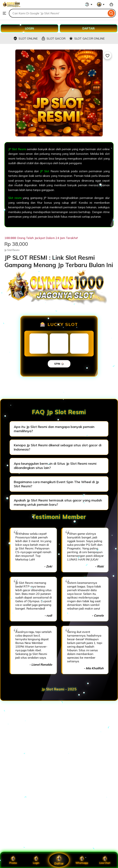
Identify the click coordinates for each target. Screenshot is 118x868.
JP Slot (45, 171)
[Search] (111, 13)
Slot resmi (15, 198)
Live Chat (105, 860)
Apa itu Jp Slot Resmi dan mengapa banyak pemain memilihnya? (54, 429)
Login (36, 860)
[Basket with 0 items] (111, 4)
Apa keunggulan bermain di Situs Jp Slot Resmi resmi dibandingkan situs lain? (55, 466)
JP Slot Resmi (17, 149)
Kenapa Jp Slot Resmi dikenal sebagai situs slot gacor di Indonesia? (58, 447)
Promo (13, 860)
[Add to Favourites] (107, 56)
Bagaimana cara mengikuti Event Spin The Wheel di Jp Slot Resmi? (56, 484)
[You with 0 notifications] (101, 4)
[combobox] (58, 13)
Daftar (59, 860)
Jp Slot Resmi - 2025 (59, 689)
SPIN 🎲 (59, 364)
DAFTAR (88, 28)
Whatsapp (82, 860)
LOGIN (29, 28)
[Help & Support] (89, 4)
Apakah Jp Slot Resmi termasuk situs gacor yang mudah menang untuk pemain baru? (58, 502)
